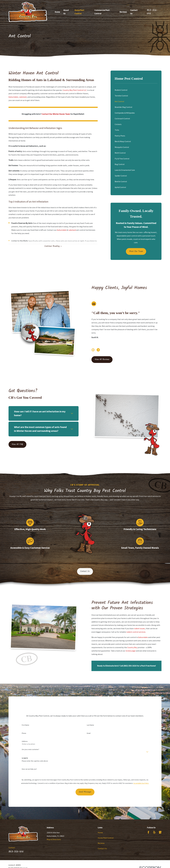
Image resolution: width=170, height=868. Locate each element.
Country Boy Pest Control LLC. (75, 90)
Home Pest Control (106, 838)
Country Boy (136, 647)
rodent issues (143, 628)
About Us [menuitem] (66, 12)
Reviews (101, 843)
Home (100, 833)
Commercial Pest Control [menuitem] (102, 12)
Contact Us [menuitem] (134, 12)
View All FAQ (14, 444)
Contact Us (85, 571)
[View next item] (98, 350)
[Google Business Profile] (160, 832)
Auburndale (13, 97)
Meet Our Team (136, 251)
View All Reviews (102, 360)
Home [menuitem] (57, 12)
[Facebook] (148, 832)
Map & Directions (54, 839)
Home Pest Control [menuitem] (79, 12)
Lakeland (23, 97)
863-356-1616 (152, 12)
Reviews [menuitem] (123, 12)
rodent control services (139, 632)
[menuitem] (136, 90)
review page (134, 651)
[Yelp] (154, 832)
